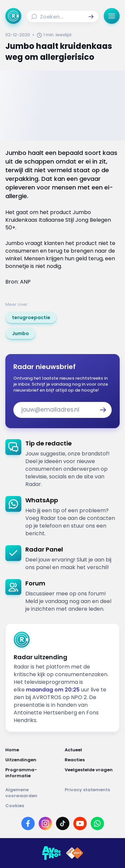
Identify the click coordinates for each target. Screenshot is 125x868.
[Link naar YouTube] (80, 823)
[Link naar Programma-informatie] (33, 773)
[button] (91, 17)
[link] (31, 317)
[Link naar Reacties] (92, 760)
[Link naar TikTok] (63, 823)
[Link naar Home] (33, 750)
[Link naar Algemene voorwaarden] (33, 793)
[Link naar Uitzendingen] (33, 760)
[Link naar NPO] (75, 853)
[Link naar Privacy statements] (92, 793)
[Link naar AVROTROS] (51, 853)
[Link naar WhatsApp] (97, 823)
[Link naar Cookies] (62, 806)
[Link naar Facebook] (28, 823)
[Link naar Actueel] (92, 750)
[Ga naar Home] (13, 16)
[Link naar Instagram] (45, 823)
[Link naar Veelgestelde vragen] (92, 773)
